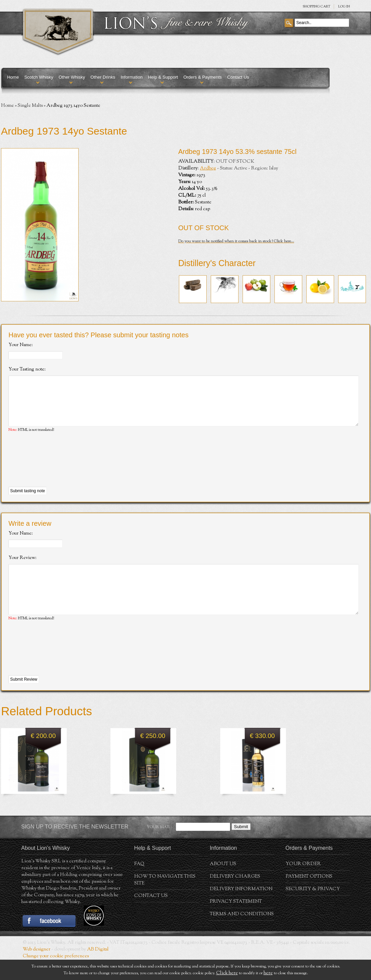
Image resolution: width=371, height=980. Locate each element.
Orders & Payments (202, 77)
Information (132, 77)
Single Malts (30, 106)
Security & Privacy (313, 909)
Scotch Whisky (39, 77)
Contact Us (238, 77)
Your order (303, 884)
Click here (227, 973)
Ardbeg (208, 168)
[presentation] (60, 470)
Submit (241, 847)
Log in (344, 7)
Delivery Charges (235, 897)
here (268, 973)
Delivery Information (241, 909)
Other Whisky (72, 77)
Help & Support (163, 77)
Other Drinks (103, 77)
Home (13, 77)
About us (223, 884)
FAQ (139, 884)
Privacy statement (236, 922)
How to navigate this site (165, 900)
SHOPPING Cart (316, 7)
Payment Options (309, 897)
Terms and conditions (242, 935)
